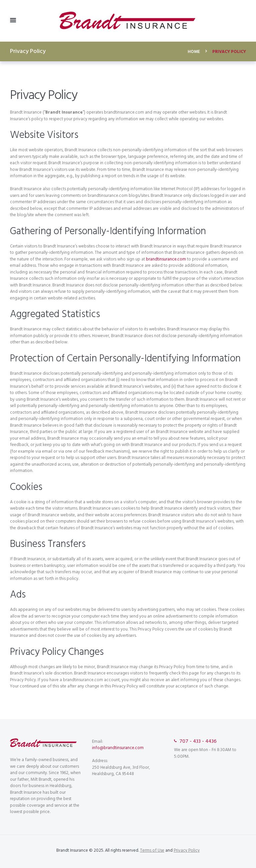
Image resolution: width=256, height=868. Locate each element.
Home (194, 52)
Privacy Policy (187, 851)
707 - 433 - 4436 (198, 742)
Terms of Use (152, 851)
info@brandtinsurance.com (118, 748)
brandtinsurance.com (166, 259)
